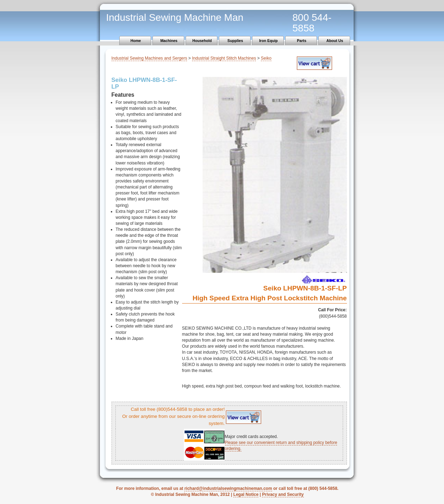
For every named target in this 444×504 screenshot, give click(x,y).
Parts (302, 41)
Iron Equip (268, 41)
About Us (335, 41)
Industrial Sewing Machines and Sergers (149, 58)
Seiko (266, 58)
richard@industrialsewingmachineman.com (228, 488)
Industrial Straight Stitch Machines (224, 58)
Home (136, 41)
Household (202, 41)
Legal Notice (246, 494)
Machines (169, 41)
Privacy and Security (283, 494)
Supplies (235, 41)
